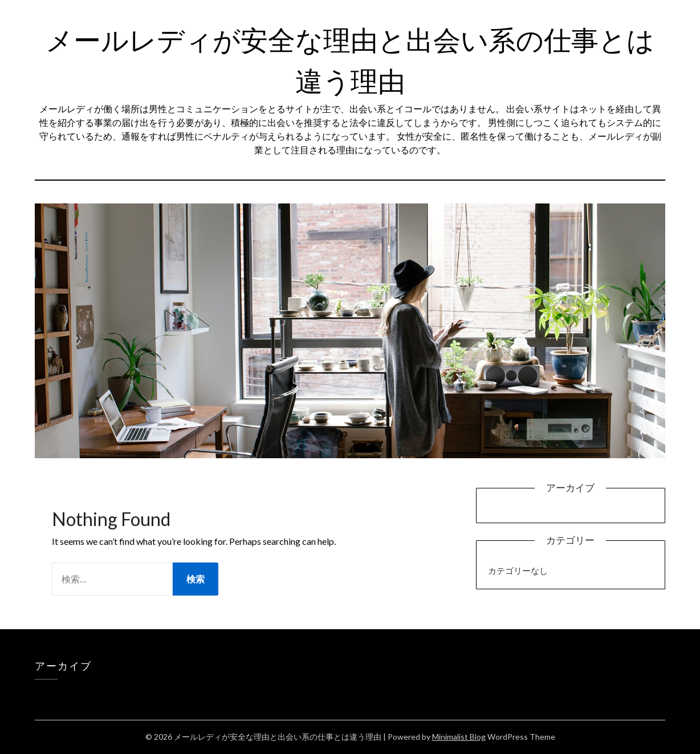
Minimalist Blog (459, 737)
